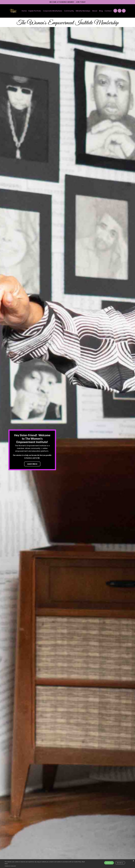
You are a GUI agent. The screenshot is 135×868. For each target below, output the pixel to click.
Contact (108, 11)
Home (24, 11)
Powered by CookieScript (10, 866)
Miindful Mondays (83, 11)
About (95, 11)
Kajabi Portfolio (35, 11)
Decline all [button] (120, 863)
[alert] (67, 864)
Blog (101, 11)
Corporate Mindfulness (53, 11)
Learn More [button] (32, 464)
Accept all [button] (109, 863)
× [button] (133, 861)
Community (69, 11)
